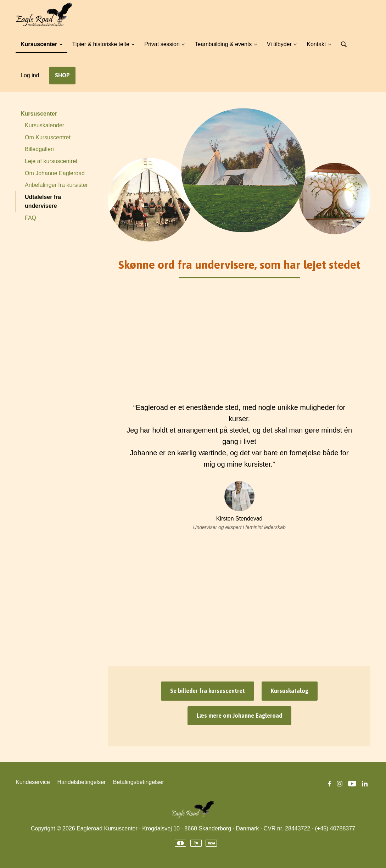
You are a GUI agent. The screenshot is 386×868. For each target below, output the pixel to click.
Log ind (30, 75)
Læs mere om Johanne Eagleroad (239, 716)
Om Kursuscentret (48, 137)
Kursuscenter (39, 114)
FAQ (30, 218)
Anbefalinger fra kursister (56, 185)
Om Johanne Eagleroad (55, 173)
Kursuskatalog (290, 691)
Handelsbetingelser (81, 782)
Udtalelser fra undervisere (43, 202)
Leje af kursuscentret (51, 161)
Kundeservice (33, 782)
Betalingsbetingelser (139, 782)
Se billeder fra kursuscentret (208, 691)
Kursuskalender (44, 125)
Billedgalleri (39, 149)
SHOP (62, 75)
